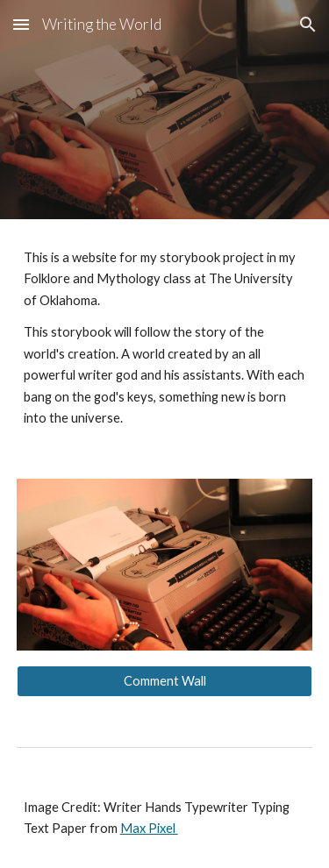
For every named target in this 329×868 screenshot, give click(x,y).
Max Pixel (149, 828)
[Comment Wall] (165, 681)
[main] (165, 338)
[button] (21, 24)
